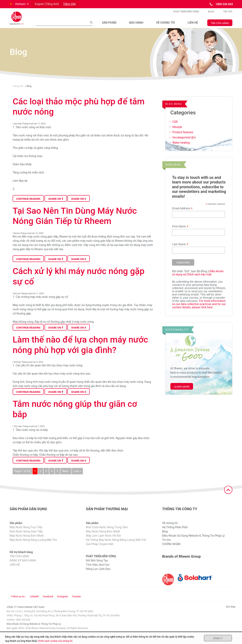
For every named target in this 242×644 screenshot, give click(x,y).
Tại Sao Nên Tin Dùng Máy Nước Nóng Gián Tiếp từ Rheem (75, 220)
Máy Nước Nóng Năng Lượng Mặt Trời (33, 544)
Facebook (48, 601)
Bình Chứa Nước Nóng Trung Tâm (107, 532)
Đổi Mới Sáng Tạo (97, 565)
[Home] (20, 20)
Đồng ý (218, 638)
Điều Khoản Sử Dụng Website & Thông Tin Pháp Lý (193, 540)
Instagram (63, 601)
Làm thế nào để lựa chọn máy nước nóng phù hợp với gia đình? (80, 349)
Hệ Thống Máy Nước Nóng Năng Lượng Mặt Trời (116, 544)
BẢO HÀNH (136, 25)
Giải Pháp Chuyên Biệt (100, 548)
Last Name (180, 248)
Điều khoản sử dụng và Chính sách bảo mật (198, 277)
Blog (211, 14)
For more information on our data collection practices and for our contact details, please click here (199, 308)
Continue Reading (28, 203)
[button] (19, 4)
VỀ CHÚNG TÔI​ (165, 25)
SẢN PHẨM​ (109, 25)
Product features (183, 136)
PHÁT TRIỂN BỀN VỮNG (186, 14)
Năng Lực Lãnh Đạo (98, 573)
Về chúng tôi (170, 527)
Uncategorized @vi (184, 142)
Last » (77, 475)
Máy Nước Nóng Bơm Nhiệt (27, 540)
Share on (56, 203)
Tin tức (228, 14)
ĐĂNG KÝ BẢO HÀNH (23, 565)
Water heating (181, 147)
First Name (180, 231)
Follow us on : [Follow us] (19, 601)
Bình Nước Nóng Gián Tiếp (26, 536)
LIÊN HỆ (193, 25)
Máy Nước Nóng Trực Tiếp (26, 532)
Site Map (231, 611)
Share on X (79, 203)
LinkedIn (34, 601)
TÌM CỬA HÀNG (220, 25)
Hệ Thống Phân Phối (175, 532)
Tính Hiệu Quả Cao (98, 569)
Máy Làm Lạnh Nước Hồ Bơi (103, 540)
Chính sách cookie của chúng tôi (55, 641)
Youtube (76, 601)
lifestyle (177, 131)
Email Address (182, 213)
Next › (66, 475)
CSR (175, 126)
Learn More (182, 391)
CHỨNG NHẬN (171, 548)
